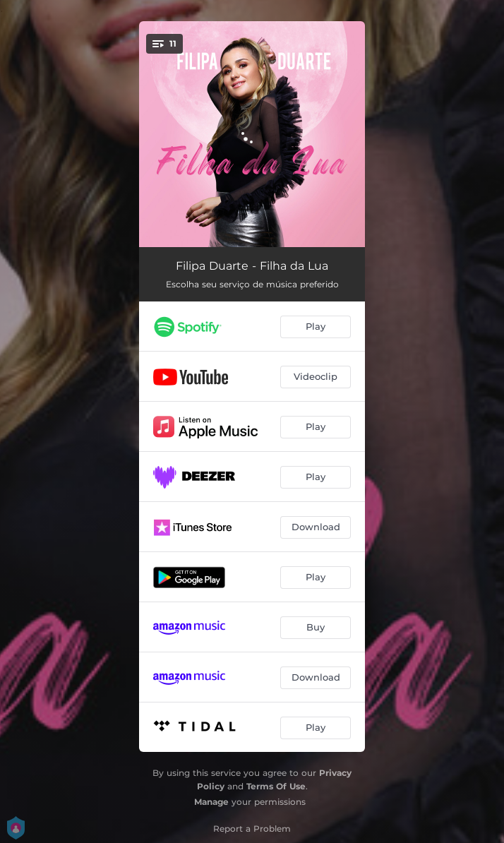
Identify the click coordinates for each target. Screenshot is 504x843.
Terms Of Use (276, 786)
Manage (211, 802)
